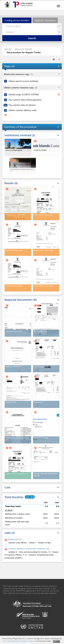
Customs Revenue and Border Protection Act (29, 549)
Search (32, 38)
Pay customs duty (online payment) (25, 100)
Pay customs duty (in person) (22, 105)
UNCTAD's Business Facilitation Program (19, 641)
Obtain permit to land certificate (23, 81)
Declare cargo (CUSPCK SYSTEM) (24, 94)
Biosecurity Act (15, 539)
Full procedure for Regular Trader (24, 52)
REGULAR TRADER (23, 49)
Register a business (45, 20)
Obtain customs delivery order (23, 110)
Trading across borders (17, 20)
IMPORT (8, 49)
